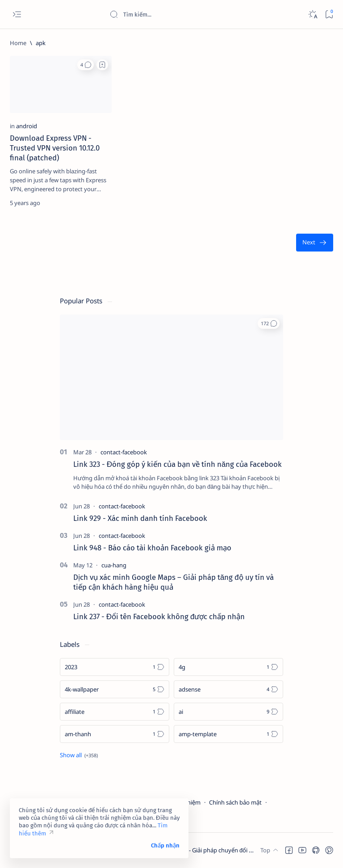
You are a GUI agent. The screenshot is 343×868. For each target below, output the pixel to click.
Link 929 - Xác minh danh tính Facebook (140, 518)
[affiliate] (115, 712)
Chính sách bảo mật (235, 802)
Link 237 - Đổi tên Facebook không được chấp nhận (159, 616)
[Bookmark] (329, 15)
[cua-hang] (114, 565)
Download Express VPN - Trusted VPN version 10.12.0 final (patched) (55, 148)
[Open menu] (17, 15)
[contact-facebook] (124, 452)
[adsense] (228, 689)
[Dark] (312, 15)
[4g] (228, 667)
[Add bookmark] (102, 65)
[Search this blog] (176, 14)
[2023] (115, 667)
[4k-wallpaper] (115, 689)
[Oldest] (315, 243)
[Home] (18, 43)
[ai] (228, 712)
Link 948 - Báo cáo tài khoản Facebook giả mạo (152, 548)
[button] (86, 65)
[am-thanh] (115, 734)
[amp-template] (228, 734)
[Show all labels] (79, 755)
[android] (27, 126)
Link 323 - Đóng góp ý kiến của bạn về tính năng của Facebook (178, 464)
